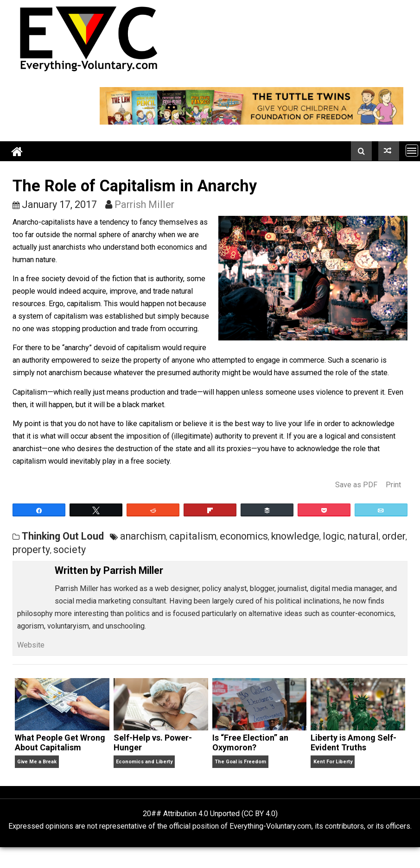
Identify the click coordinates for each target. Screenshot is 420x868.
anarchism (143, 536)
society (70, 550)
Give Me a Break (37, 762)
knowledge (295, 536)
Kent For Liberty (333, 762)
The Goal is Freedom (240, 762)
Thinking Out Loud (63, 536)
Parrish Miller (144, 204)
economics (244, 536)
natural (363, 536)
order (394, 536)
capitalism (193, 536)
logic (334, 536)
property (31, 550)
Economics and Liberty (144, 762)
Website (31, 645)
